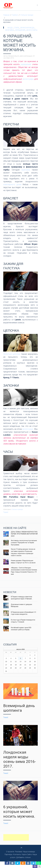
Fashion (15, 15)
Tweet (6, 512)
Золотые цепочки (12, 354)
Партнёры (8, 854)
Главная (6, 15)
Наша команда (29, 852)
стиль (17, 28)
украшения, (26, 64)
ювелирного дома (12, 184)
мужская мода (28, 28)
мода (10, 28)
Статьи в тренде (27, 15)
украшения (20, 30)
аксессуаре (28, 429)
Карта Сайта (27, 854)
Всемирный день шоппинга (19, 708)
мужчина (10, 30)
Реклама (19, 852)
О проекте (10, 852)
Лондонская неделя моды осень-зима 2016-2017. (20, 759)
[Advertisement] (16, 837)
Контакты (17, 854)
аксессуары (32, 30)
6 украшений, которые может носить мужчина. (19, 812)
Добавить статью (23, 857)
